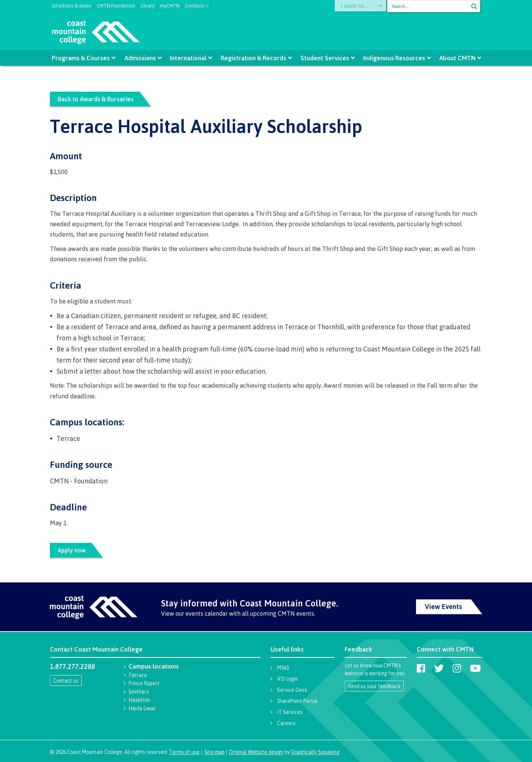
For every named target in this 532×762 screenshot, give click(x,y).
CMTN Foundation (116, 5)
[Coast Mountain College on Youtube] (475, 668)
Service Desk (292, 690)
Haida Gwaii (142, 708)
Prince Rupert (144, 683)
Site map (214, 752)
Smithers (139, 692)
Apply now (73, 550)
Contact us (66, 681)
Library (148, 5)
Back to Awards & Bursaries (97, 99)
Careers (286, 723)
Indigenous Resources (393, 58)
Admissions (141, 58)
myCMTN (170, 5)
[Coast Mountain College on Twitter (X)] (439, 668)
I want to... (356, 6)
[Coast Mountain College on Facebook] (421, 668)
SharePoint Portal (297, 701)
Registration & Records (253, 58)
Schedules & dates (71, 5)
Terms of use (184, 752)
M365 (283, 668)
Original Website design (256, 752)
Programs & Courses (81, 58)
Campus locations (154, 666)
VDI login (287, 679)
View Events (444, 606)
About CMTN (457, 58)
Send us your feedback (374, 686)
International (189, 58)
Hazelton (139, 700)
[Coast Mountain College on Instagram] (457, 668)
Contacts (195, 5)
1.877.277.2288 (72, 666)
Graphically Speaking (315, 752)
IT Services (290, 712)
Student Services (324, 58)
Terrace (138, 675)
